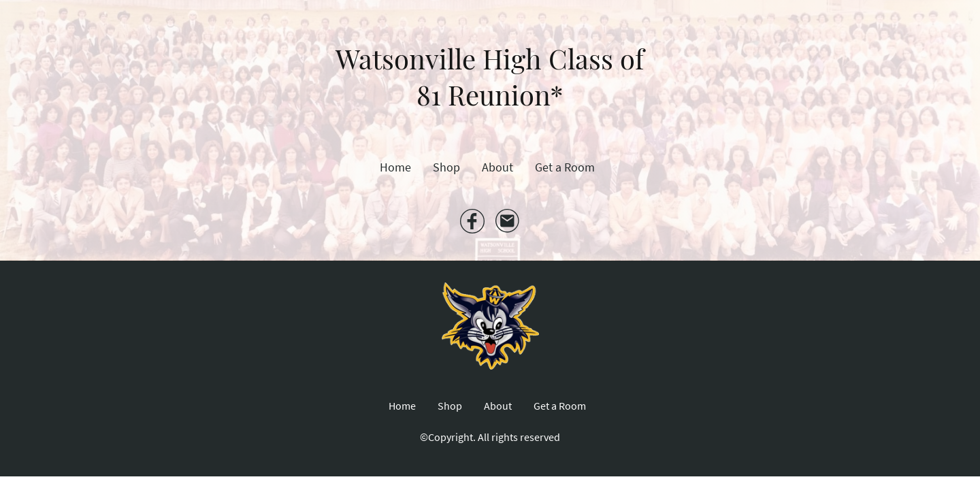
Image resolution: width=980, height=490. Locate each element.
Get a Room (565, 167)
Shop (446, 167)
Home (395, 167)
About (497, 167)
